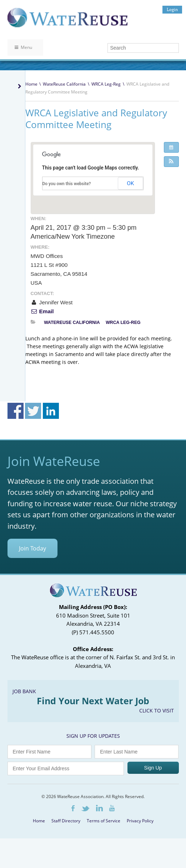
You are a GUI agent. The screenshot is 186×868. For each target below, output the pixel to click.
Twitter (85, 809)
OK (130, 183)
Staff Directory (66, 821)
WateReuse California (64, 84)
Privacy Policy (140, 821)
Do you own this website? (67, 184)
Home (31, 84)
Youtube (112, 808)
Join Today (32, 548)
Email (42, 311)
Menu (23, 47)
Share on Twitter (33, 411)
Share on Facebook (16, 411)
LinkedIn (99, 808)
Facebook (73, 808)
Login (172, 9)
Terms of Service (104, 821)
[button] (171, 162)
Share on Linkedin (51, 411)
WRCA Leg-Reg (106, 84)
